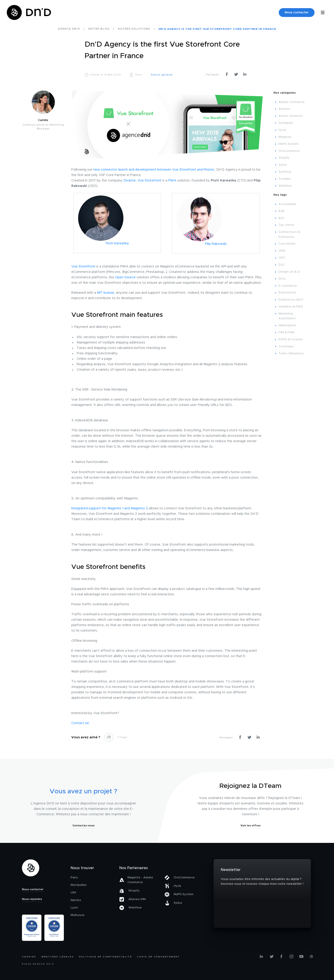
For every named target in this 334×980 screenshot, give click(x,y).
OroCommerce (289, 151)
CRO (282, 258)
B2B (281, 211)
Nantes (76, 900)
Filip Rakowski (216, 244)
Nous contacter (297, 13)
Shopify (284, 158)
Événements (287, 293)
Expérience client (291, 300)
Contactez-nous (84, 825)
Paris (74, 878)
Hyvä (282, 130)
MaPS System (288, 144)
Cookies (29, 957)
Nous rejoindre (32, 899)
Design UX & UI (289, 272)
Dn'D (282, 279)
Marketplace (287, 325)
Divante (130, 181)
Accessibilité (287, 204)
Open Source (125, 277)
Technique (286, 347)
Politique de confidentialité (105, 957)
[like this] (109, 737)
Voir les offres (251, 825)
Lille (73, 893)
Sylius (283, 165)
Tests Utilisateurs (291, 354)
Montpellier (79, 885)
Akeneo (284, 109)
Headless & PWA (291, 307)
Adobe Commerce (292, 102)
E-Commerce (288, 286)
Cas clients (286, 225)
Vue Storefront (149, 181)
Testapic (285, 179)
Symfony (285, 172)
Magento (285, 137)
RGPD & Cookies (291, 340)
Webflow (285, 186)
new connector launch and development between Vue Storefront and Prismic (154, 170)
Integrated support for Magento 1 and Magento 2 (110, 508)
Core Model (287, 244)
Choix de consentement (158, 957)
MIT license (106, 293)
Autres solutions (291, 116)
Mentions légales (58, 957)
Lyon (74, 908)
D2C (282, 265)
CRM (282, 251)
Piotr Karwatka (117, 243)
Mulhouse (78, 915)
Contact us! (80, 723)
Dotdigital (286, 123)
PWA (172, 181)
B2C (281, 218)
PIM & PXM (286, 333)
